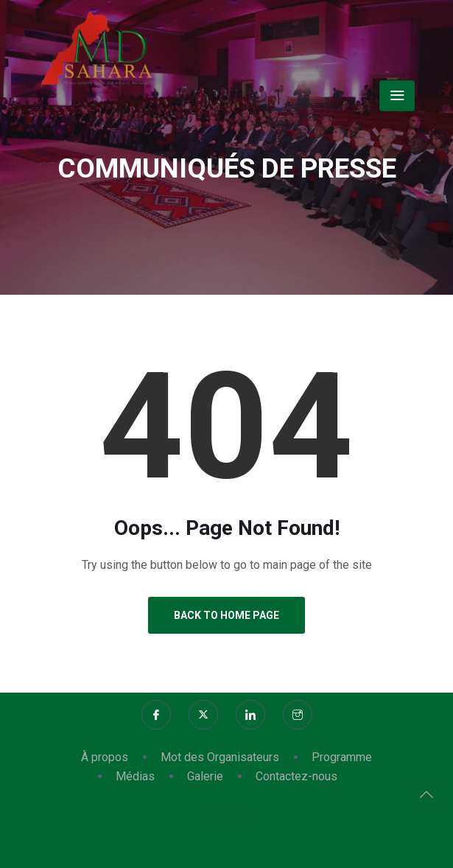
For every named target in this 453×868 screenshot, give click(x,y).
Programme (342, 757)
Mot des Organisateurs (220, 757)
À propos (105, 757)
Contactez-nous (296, 776)
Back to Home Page (226, 615)
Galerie (205, 776)
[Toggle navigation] (397, 96)
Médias (135, 776)
